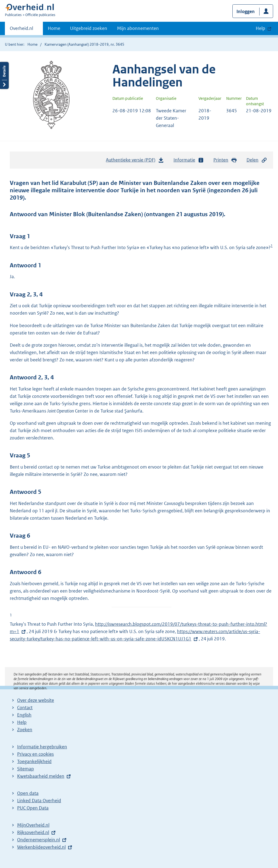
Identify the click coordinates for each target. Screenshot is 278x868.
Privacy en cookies (35, 754)
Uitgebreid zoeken (89, 28)
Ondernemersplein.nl (39, 840)
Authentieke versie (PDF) (135, 161)
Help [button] (260, 28)
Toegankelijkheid (34, 761)
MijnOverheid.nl (33, 825)
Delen (257, 160)
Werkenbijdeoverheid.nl (41, 847)
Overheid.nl (21, 30)
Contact (25, 708)
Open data (28, 793)
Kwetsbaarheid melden (41, 776)
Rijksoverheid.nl (33, 832)
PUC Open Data (33, 808)
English (24, 715)
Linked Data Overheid (39, 801)
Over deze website (36, 700)
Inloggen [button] (246, 11)
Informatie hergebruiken (42, 747)
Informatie (189, 160)
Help (22, 722)
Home (54, 28)
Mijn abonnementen (138, 28)
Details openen (4, 75)
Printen (225, 160)
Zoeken (25, 730)
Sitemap (26, 769)
